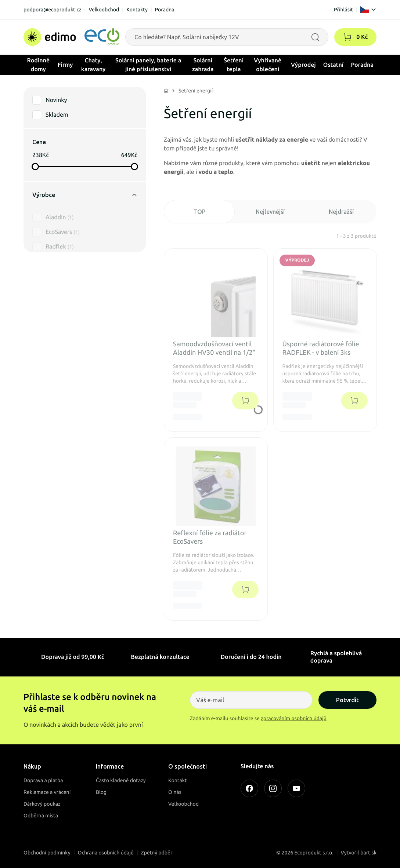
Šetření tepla (234, 65)
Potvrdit (347, 700)
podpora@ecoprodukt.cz (53, 10)
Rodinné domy (39, 65)
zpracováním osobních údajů (294, 718)
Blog (101, 792)
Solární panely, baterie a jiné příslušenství (148, 65)
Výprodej (303, 65)
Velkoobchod (104, 10)
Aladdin (60, 209)
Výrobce (85, 195)
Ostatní (334, 65)
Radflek (60, 239)
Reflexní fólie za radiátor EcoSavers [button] (210, 537)
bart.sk (368, 853)
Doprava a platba (43, 780)
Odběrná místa (41, 816)
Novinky (56, 100)
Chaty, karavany (93, 65)
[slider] (35, 167)
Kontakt (178, 780)
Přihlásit (343, 10)
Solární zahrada (203, 65)
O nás (175, 792)
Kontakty (137, 10)
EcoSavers (63, 224)
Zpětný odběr (157, 853)
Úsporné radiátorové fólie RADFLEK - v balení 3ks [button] (321, 348)
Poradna (165, 10)
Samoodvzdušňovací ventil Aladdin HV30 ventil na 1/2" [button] (214, 348)
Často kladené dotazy (121, 780)
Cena (39, 142)
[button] (347, 37)
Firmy (65, 65)
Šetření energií (196, 91)
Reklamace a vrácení (47, 792)
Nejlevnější (270, 212)
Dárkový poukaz (42, 804)
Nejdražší (341, 212)
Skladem (57, 115)
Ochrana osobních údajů (106, 853)
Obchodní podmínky (47, 853)
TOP (199, 212)
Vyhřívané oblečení (268, 65)
